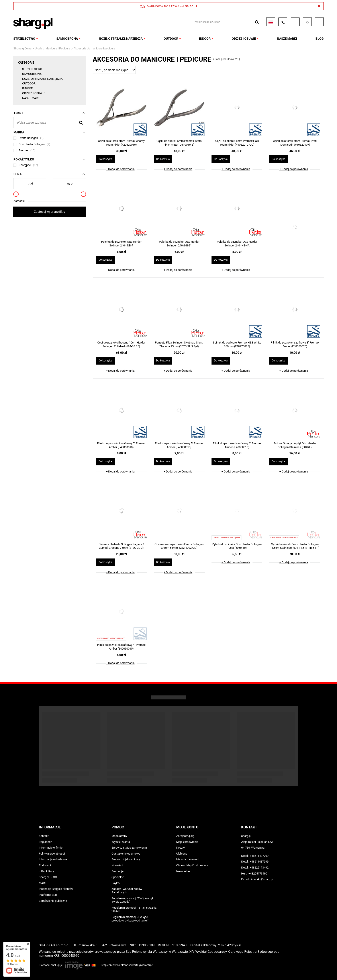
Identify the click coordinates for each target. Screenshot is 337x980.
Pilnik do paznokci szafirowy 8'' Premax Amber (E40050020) (295, 344)
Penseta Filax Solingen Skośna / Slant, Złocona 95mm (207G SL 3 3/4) (179, 344)
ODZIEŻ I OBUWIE (244, 39)
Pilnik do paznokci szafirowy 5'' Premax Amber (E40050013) (179, 445)
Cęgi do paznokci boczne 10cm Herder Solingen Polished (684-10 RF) (121, 344)
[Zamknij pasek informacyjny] (319, 6)
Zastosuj (19, 201)
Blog (320, 39)
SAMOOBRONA (67, 39)
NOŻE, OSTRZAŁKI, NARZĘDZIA (121, 39)
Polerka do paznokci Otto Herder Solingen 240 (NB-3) (179, 244)
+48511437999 (259, 862)
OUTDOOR (171, 39)
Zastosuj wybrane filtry (50, 212)
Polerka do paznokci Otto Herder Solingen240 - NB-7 (121, 244)
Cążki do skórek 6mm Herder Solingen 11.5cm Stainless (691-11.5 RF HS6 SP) (295, 546)
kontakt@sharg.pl (262, 879)
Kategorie (26, 62)
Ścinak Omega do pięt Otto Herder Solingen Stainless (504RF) (295, 445)
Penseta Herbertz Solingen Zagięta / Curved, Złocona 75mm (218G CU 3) (121, 546)
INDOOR (205, 39)
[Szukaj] (81, 122)
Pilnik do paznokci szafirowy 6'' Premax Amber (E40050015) (237, 445)
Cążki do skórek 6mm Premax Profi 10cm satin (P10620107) (295, 143)
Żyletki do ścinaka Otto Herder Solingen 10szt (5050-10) (237, 546)
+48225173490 (258, 874)
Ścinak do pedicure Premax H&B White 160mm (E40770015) (237, 344)
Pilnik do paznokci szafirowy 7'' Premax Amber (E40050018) (121, 445)
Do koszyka (105, 159)
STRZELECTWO (24, 39)
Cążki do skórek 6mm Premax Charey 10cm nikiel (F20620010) (121, 143)
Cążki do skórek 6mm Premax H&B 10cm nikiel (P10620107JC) (237, 143)
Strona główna (22, 48)
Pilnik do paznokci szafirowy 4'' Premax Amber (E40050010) (121, 647)
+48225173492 (259, 868)
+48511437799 (259, 856)
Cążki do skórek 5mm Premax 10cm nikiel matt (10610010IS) (179, 143)
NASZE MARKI (287, 39)
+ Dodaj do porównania (120, 169)
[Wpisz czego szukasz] (50, 123)
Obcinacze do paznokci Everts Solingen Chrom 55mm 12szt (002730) (179, 546)
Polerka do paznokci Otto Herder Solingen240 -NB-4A (237, 244)
